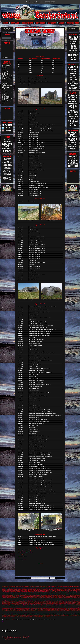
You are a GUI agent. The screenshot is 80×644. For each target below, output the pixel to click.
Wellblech (41, 612)
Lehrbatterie (18, 608)
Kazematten (33, 587)
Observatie (45, 604)
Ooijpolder (7, 601)
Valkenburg (72, 608)
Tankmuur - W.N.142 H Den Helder (7, 93)
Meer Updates (5, 103)
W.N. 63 (75, 608)
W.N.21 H (18, 607)
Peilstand (48, 605)
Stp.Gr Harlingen (66, 602)
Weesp (10, 600)
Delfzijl (23, 604)
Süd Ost (17, 596)
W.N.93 (6, 606)
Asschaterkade (29, 594)
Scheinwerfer (4, 595)
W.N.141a (60, 615)
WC (52, 596)
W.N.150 (63, 615)
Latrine (3, 594)
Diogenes (26, 602)
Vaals (3, 607)
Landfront (39, 589)
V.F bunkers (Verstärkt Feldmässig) (24, 550)
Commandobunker (51, 592)
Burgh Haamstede (61, 592)
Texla (69, 605)
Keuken (79, 600)
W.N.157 (32, 609)
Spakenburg (13, 615)
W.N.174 (55, 613)
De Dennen (13, 599)
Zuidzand (3, 604)
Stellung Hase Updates (7, 78)
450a (6, 614)
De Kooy (61, 612)
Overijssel (51, 589)
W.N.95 (31, 607)
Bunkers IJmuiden (55, 588)
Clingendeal (25, 598)
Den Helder (17, 588)
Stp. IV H (34, 600)
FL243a (74, 609)
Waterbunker (34, 594)
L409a (37, 614)
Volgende (52, 578)
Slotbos (55, 593)
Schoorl (9, 595)
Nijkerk (26, 611)
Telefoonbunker (14, 594)
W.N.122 (14, 609)
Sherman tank (62, 599)
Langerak (13, 596)
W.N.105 (48, 615)
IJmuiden (26, 587)
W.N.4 (64, 613)
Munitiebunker (45, 589)
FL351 (15, 614)
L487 (43, 614)
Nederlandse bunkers (44, 587)
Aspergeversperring (64, 590)
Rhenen (25, 595)
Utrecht (61, 587)
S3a (58, 587)
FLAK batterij (50, 593)
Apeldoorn (17, 604)
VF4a (48, 613)
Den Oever (34, 598)
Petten (44, 596)
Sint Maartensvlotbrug (61, 604)
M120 (18, 611)
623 (25, 606)
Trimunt (42, 600)
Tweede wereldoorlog (21, 594)
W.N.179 (77, 615)
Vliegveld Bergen (63, 589)
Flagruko (75, 600)
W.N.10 (8, 607)
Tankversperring (74, 593)
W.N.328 (28, 601)
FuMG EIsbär (18, 614)
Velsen (5, 607)
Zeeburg (47, 617)
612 (46, 607)
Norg (30, 608)
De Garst (54, 601)
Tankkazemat (45, 611)
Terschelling (32, 588)
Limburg (12, 602)
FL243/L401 (16, 605)
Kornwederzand (65, 594)
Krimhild (6, 613)
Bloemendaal (34, 596)
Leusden (37, 592)
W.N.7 (23, 617)
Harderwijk (22, 595)
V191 (44, 613)
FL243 (28, 604)
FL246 (18, 600)
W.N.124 (11, 607)
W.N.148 (14, 607)
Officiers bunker (34, 608)
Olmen (42, 596)
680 (52, 612)
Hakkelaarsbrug (5, 596)
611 (22, 606)
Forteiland (17, 595)
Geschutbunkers (31, 592)
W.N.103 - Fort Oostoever (5, 95)
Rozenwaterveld (8, 594)
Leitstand (8, 602)
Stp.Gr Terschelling (46, 588)
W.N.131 (29, 609)
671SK (62, 609)
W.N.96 (32, 617)
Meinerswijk (43, 599)
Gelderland (26, 588)
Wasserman (35, 607)
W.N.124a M (18, 609)
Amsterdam (8, 599)
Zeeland (72, 588)
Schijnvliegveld (57, 605)
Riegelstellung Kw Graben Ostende (68, 614)
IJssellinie (4, 589)
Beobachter (62, 607)
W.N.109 (7, 609)
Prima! (53, 2)
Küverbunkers (20, 558)
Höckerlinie (4, 598)
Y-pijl (13, 606)
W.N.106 (51, 615)
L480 (41, 614)
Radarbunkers (34, 593)
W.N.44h (22, 612)
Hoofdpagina (40, 563)
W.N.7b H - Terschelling (5, 68)
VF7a (19, 602)
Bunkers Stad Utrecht (7, 82)
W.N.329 (35, 595)
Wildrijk (39, 617)
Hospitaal (38, 596)
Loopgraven (7, 592)
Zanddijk (16, 606)
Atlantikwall (77, 590)
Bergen (11, 593)
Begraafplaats (55, 607)
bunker (46, 592)
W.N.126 (53, 615)
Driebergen (67, 612)
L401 (15, 608)
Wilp (45, 617)
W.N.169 (65, 615)
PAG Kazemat (10, 589)
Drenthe (17, 590)
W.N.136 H (62, 611)
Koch (44, 602)
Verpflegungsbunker (54, 611)
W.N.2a (39, 609)
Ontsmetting (34, 611)
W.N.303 (42, 609)
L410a (39, 614)
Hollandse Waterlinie (40, 595)
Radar (56, 592)
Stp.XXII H (57, 608)
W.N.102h (4, 609)
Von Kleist (72, 605)
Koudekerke (37, 606)
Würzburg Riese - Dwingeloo (6, 90)
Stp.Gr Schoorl (36, 613)
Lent (8, 613)
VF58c (50, 613)
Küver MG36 (34, 614)
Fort (3, 592)
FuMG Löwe (32, 599)
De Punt (71, 598)
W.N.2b (79, 593)
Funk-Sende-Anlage (5, 611)
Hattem (63, 601)
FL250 (72, 612)
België (59, 607)
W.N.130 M (25, 609)
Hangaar (78, 596)
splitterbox (3, 614)
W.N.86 (45, 609)
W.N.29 (16, 612)
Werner (38, 607)
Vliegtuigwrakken (11, 590)
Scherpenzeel (77, 588)
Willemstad (42, 617)
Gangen (21, 600)
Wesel (47, 609)
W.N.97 (3, 605)
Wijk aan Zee (14, 600)
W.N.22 (13, 612)
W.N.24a (6, 617)
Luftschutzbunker (35, 604)
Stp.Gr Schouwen (41, 593)
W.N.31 (19, 612)
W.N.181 (7, 612)
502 (60, 593)
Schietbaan (12, 601)
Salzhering (4, 615)
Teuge (71, 606)
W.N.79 (73, 613)
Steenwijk (53, 608)
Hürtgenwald (78, 601)
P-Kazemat (56, 599)
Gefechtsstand (74, 596)
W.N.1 (58, 611)
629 (60, 609)
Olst (70, 593)
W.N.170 (69, 611)
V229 (46, 613)
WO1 (54, 600)
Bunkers (65, 587)
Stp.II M (68, 606)
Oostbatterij (51, 599)
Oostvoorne (16, 602)
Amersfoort (42, 592)
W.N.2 (79, 615)
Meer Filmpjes (5, 57)
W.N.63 (68, 613)
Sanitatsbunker (52, 605)
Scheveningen (48, 598)
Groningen (21, 590)
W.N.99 (34, 612)
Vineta (42, 615)
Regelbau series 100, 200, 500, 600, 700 (25, 552)
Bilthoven (22, 602)
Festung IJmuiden (10, 588)
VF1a (77, 606)
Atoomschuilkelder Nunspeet (6, 84)
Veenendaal (56, 589)
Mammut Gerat (40, 604)
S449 (23, 613)
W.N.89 (29, 612)
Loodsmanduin (27, 608)
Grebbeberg (60, 594)
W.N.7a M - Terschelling (5, 73)
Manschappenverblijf (17, 587)
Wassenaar (57, 600)
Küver (49, 595)
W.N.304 (12, 617)
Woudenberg (27, 590)
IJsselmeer (70, 592)
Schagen (44, 608)
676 (49, 607)
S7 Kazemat (29, 595)
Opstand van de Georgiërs (53, 602)
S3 (59, 599)
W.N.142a (65, 611)
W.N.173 (72, 611)
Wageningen (55, 596)
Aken (39, 601)
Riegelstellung (46, 606)
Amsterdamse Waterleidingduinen (29, 589)
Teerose (65, 608)
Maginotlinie (48, 614)
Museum (23, 611)
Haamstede (4, 608)
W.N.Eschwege (36, 617)
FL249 (70, 612)
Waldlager (37, 612)
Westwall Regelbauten (22, 560)
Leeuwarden (25, 600)
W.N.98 (72, 599)
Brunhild (20, 604)
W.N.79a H (25, 612)
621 (22, 596)
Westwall (48, 594)
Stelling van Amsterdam (62, 606)
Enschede (29, 596)
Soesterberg (58, 595)
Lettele (10, 613)
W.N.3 (62, 613)
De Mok (73, 607)
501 (15, 595)
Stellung (16, 601)
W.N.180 (46, 593)
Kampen (10, 596)
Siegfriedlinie (48, 596)
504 (50, 612)
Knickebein (15, 611)
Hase (60, 601)
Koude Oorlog (38, 588)
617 (23, 606)
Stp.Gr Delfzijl (60, 602)
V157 (42, 613)
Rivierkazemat (53, 595)
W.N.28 (3, 606)
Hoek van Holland (71, 601)
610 (58, 609)
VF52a (66, 604)
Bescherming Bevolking (69, 609)
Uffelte (49, 611)
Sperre (62, 595)
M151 (38, 598)
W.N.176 (76, 602)
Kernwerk (46, 595)
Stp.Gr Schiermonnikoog (21, 615)
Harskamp (11, 611)
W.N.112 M (11, 609)
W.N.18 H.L (36, 609)
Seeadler (26, 613)
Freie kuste (67, 593)
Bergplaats (27, 593)
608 (10, 604)
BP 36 (51, 607)
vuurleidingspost (42, 607)
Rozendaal (78, 614)
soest (49, 617)
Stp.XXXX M (31, 615)
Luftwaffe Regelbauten (22, 554)
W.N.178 (79, 611)
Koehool (30, 614)
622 (63, 598)
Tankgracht (61, 608)
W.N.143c (52, 613)
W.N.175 (75, 611)
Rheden (21, 613)
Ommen (61, 614)
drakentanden (62, 600)
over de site (48, 620)
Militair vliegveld (71, 589)
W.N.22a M (59, 613)
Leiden (45, 614)
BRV (64, 609)
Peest (38, 608)
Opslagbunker (72, 590)
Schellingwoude (49, 608)
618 (51, 612)
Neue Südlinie (71, 594)
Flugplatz (28, 599)
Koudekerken (11, 608)
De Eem (52, 594)
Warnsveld (6, 605)
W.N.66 (71, 613)
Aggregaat (25, 596)
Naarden (47, 599)
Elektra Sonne (30, 602)
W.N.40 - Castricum (6, 100)
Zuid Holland (13, 592)
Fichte (31, 604)
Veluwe (67, 592)
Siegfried (55, 604)
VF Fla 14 (68, 608)
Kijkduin (3, 601)
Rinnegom (41, 608)
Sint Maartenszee (8, 615)
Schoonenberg (40, 611)
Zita (55, 609)
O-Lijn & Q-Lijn (5, 81)
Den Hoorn (28, 606)
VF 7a (38, 615)
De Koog (70, 607)
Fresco (57, 601)
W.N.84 (79, 602)
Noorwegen (58, 614)
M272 (20, 611)
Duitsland (63, 593)
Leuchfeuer (22, 608)
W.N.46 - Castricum (6, 98)
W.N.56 (66, 613)
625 (11, 604)
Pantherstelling (77, 594)
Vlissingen (78, 589)
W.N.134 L (56, 615)
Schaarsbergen (42, 598)
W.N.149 (73, 602)
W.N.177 (74, 615)
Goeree (14, 593)
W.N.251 (9, 617)
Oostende (18, 613)
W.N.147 (75, 604)
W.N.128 (22, 609)
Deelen (30, 593)
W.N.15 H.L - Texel (6, 74)
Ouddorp (44, 605)
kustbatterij (19, 606)
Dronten (79, 595)
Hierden (21, 614)
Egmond (56, 594)
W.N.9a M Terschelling (7, 67)
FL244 (76, 607)
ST (37, 611)
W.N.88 (30, 617)
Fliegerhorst (70, 587)
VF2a (79, 606)
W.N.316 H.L (25, 607)
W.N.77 (28, 607)
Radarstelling (24, 592)
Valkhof (40, 615)
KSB (23, 605)
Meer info (48, 2)
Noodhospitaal (29, 611)
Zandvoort (75, 587)
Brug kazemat (66, 598)
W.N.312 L (15, 617)
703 (22, 598)
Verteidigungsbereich (44, 590)
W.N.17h (3, 612)
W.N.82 (48, 600)
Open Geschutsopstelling (38, 605)
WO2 (76, 613)
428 (57, 609)
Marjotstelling (30, 600)
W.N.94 (31, 612)
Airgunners (9, 614)
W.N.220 (16, 598)
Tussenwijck (74, 606)
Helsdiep (66, 601)
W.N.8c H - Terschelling (5, 71)
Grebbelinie (54, 587)
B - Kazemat (62, 588)
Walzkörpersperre (77, 599)
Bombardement (57, 612)
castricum (12, 595)
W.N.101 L (20, 601)
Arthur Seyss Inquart (44, 601)
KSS (39, 599)
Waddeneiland (10, 606)
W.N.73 (68, 595)
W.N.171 (68, 615)
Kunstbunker (41, 606)
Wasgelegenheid (5, 600)
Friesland (18, 592)
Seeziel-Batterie (43, 594)
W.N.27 (21, 607)
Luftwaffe (47, 602)
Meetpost (15, 613)
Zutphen (60, 598)
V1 (32, 595)
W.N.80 (25, 617)
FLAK (72, 600)
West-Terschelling (61, 596)
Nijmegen (8, 598)
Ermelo (26, 604)
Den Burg (18, 599)
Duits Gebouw (68, 596)
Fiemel (19, 605)
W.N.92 (19, 598)
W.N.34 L (18, 617)
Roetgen (50, 606)
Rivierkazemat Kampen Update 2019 (7, 79)
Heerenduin (75, 598)
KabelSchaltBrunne (26, 614)
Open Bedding (36, 590)
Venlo (70, 602)
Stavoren (16, 615)
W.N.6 (57, 598)
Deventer (63, 612)
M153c (12, 613)
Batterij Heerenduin (73, 595)
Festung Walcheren (36, 602)
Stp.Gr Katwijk (32, 613)
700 (54, 612)
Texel (31, 590)
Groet (21, 605)
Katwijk (57, 590)
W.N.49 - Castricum (6, 96)
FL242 (31, 606)
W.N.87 (27, 617)
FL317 (74, 612)
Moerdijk (51, 614)
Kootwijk (3, 613)
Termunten (66, 605)
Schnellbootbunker (50, 604)
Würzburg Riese (51, 609)
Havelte (39, 594)
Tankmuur (18, 593)
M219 (28, 605)
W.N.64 (21, 617)
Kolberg (7, 608)
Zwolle (58, 593)
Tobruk (22, 588)
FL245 (77, 609)
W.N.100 (79, 608)
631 (48, 607)
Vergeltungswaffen (71, 604)
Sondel (28, 613)
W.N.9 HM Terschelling (7, 66)
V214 (36, 615)
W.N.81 (32, 601)
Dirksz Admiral (23, 599)
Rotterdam (75, 614)
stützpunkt (7, 604)
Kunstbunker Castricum (7, 99)
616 (9, 605)
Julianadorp (4, 602)
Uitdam (40, 613)
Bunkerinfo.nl (6, 587)
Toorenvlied (68, 599)
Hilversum (41, 602)
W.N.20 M (3, 617)
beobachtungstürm (46, 612)
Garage (36, 599)
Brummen (12, 605)
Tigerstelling (22, 593)
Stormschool (62, 605)
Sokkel (53, 606)
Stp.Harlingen (27, 615)
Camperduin (69, 600)
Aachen (13, 604)
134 (20, 596)
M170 (25, 605)
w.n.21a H (35, 601)
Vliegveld (67, 588)
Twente (65, 595)
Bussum (50, 601)
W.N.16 (76, 605)
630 (66, 600)
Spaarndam (56, 606)
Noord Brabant (31, 605)
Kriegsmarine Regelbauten (23, 556)
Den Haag (30, 598)
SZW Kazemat (52, 590)
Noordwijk (54, 614)
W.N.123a (12, 598)
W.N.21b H (10, 612)
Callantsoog (66, 607)
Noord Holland (17, 589)
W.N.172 (71, 615)
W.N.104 (45, 615)
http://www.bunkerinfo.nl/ (10, 620)
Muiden (8, 593)
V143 (34, 615)
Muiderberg (4, 590)
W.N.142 (45, 600)
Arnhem (74, 592)
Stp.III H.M (38, 600)
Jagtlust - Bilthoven (6, 101)
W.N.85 (51, 600)
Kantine (33, 606)
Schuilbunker (53, 598)
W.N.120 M (24, 601)
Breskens (12, 614)
